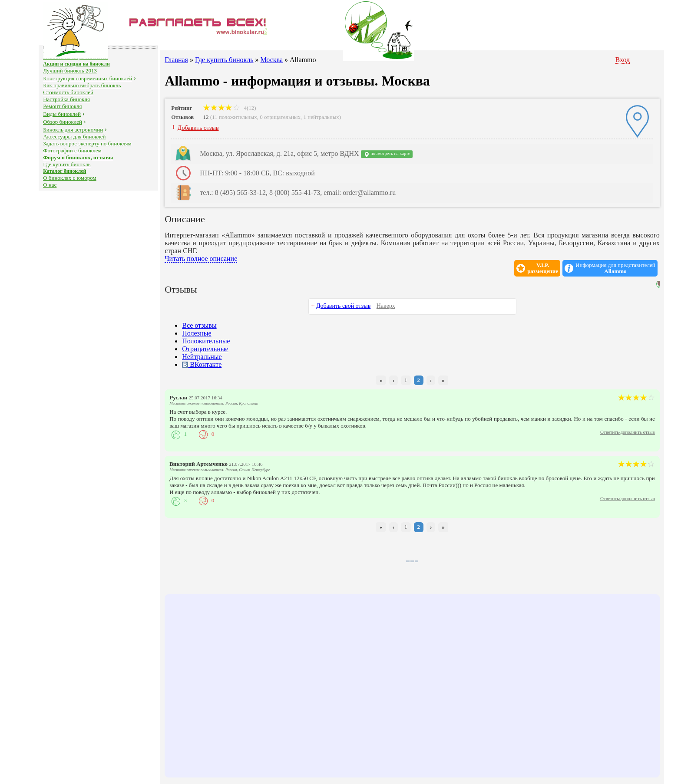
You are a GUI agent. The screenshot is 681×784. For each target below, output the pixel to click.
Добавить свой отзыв (343, 306)
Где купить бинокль (67, 164)
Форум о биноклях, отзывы (78, 157)
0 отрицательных (280, 117)
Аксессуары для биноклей (74, 137)
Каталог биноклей (64, 171)
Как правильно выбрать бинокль (82, 85)
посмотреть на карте (387, 154)
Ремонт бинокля (62, 106)
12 (206, 117)
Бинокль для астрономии (73, 130)
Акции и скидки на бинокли (76, 64)
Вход (623, 60)
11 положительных (235, 117)
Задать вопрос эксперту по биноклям (87, 143)
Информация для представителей (615, 268)
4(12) (230, 108)
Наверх (386, 306)
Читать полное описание (201, 259)
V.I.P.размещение (543, 268)
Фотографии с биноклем (72, 150)
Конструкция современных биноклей (88, 78)
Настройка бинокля (66, 99)
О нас (50, 185)
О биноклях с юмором (69, 178)
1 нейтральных (321, 117)
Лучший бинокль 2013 (70, 71)
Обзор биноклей (63, 122)
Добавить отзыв (198, 128)
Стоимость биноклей (68, 92)
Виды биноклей (62, 114)
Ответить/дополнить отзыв (628, 432)
